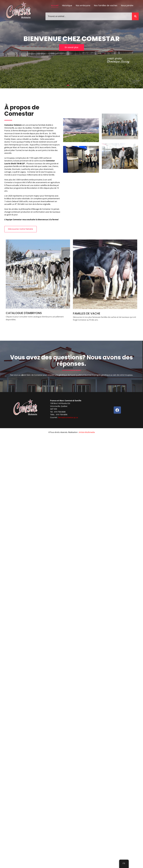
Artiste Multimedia (87, 432)
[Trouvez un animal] (89, 16)
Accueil (55, 5)
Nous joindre (127, 5)
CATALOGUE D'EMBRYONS (24, 313)
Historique (67, 5)
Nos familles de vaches (106, 5)
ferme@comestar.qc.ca (68, 417)
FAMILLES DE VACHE (87, 313)
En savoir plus (72, 47)
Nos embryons (83, 5)
